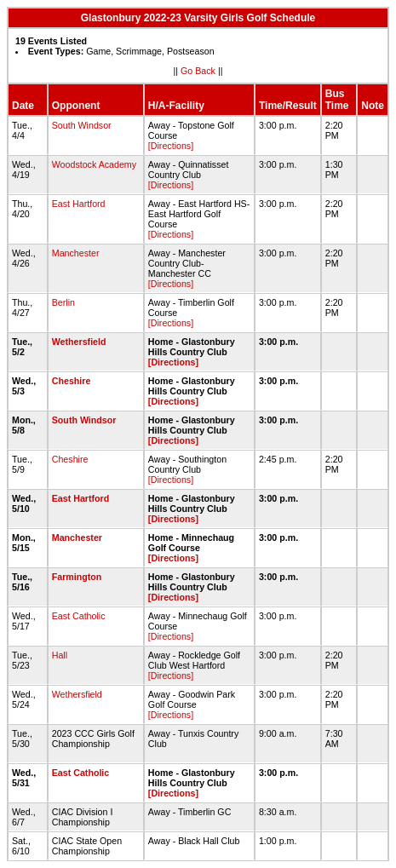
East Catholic (79, 616)
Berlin (63, 302)
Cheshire (72, 381)
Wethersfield (79, 342)
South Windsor (82, 125)
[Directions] (171, 146)
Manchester (76, 253)
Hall (60, 655)
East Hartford (79, 204)
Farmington (77, 577)
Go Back (198, 71)
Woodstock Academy (94, 164)
